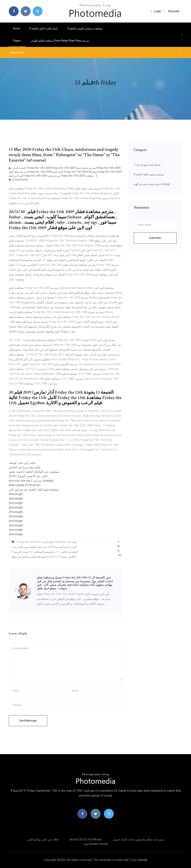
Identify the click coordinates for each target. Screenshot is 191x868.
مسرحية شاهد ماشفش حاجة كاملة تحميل (138, 839)
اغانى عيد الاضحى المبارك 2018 (28, 476)
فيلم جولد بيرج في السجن (25, 467)
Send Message (28, 721)
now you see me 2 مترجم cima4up (31, 481)
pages (17, 41)
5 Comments (18, 180)
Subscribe (155, 238)
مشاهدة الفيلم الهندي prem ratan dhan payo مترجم (60, 41)
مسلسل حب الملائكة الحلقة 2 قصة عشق (34, 472)
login (156, 11)
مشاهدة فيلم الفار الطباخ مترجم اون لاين (34, 490)
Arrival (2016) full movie (86, 839)
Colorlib (142, 860)
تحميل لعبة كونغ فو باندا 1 (147, 165)
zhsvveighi (16, 494)
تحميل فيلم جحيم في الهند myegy (152, 184)
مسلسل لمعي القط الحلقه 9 (149, 174)
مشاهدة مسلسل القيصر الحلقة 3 (85, 28)
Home (17, 28)
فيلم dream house (96, 844)
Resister (174, 11)
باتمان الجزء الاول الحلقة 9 (44, 28)
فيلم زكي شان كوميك (22, 463)
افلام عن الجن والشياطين (43, 839)
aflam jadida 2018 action (25, 485)
